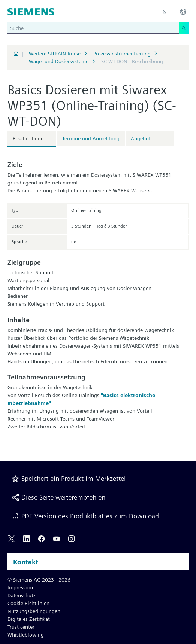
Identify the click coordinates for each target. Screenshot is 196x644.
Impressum (20, 587)
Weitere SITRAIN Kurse (55, 54)
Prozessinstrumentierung (122, 54)
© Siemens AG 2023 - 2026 (39, 580)
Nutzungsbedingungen (34, 611)
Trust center (21, 627)
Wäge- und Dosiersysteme (59, 61)
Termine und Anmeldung (91, 138)
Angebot (141, 138)
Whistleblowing (26, 635)
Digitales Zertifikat (29, 619)
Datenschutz (22, 595)
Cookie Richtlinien (28, 603)
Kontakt (26, 562)
